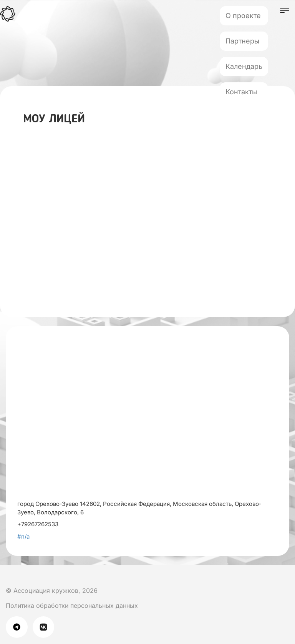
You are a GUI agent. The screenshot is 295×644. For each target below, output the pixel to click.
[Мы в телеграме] (19, 626)
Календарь (244, 66)
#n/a (23, 536)
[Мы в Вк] (7, 576)
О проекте (243, 16)
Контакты (241, 92)
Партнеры (242, 41)
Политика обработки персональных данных (72, 606)
